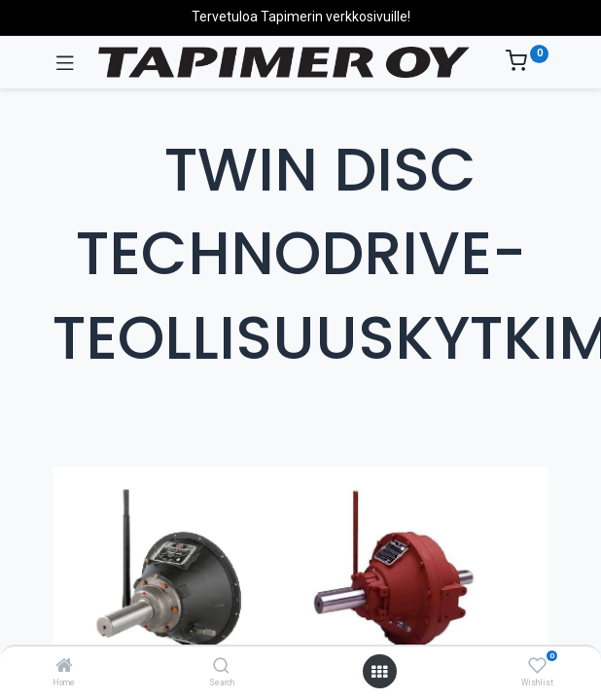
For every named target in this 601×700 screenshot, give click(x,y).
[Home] (64, 667)
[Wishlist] (537, 666)
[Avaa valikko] (379, 672)
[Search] (221, 667)
